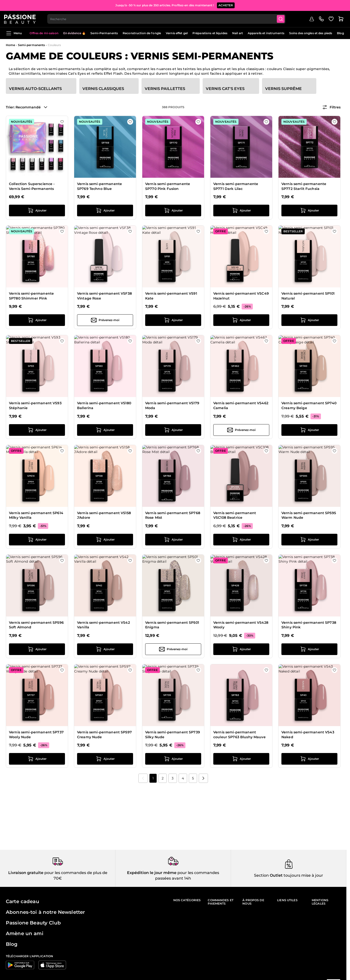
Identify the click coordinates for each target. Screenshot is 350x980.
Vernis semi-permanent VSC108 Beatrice (235, 515)
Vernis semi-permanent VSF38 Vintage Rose (104, 296)
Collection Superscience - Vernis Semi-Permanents (32, 186)
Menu (14, 33)
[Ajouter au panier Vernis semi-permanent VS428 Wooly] (241, 649)
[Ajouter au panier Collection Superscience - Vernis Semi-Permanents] (37, 211)
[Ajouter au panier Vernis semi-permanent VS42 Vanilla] (105, 649)
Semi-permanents (32, 45)
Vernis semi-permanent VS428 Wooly (241, 625)
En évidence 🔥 (75, 33)
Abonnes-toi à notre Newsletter (45, 912)
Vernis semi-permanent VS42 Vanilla (103, 625)
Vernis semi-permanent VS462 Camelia (241, 405)
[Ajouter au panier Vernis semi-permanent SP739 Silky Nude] (173, 759)
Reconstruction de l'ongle (142, 33)
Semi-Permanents (104, 33)
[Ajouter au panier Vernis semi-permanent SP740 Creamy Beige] (309, 430)
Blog (340, 33)
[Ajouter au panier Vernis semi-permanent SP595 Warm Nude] (309, 540)
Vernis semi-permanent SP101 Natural (308, 296)
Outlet (276, 875)
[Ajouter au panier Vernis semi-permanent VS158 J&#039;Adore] (105, 540)
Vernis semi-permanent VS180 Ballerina (104, 405)
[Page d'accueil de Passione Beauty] (22, 18)
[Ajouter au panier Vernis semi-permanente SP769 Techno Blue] (105, 211)
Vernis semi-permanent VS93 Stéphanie (35, 405)
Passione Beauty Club (33, 923)
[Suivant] (203, 778)
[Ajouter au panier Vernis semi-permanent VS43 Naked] (309, 759)
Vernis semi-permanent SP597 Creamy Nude (104, 735)
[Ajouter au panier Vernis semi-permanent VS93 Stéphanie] (37, 430)
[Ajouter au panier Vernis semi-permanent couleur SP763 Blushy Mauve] (241, 759)
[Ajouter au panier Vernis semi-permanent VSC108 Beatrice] (241, 540)
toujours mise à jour (303, 875)
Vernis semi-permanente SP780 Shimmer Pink (31, 296)
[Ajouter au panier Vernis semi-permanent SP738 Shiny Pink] (309, 649)
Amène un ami (25, 933)
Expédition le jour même (152, 873)
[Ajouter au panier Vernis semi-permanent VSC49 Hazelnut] (241, 320)
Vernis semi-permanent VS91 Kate (171, 296)
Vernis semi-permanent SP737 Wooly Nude (36, 735)
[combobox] (169, 18)
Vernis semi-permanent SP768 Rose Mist (173, 515)
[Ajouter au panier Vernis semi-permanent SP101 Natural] (309, 320)
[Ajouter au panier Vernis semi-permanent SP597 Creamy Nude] (105, 759)
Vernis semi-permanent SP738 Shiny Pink (309, 625)
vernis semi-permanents (59, 69)
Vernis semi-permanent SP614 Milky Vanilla (36, 515)
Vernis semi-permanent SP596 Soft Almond (36, 625)
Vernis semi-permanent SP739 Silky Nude (173, 735)
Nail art (238, 33)
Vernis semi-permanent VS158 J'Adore (104, 515)
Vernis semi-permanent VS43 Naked (308, 735)
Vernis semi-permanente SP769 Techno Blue (99, 186)
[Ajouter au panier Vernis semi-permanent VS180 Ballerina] (105, 430)
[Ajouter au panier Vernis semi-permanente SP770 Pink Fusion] (173, 211)
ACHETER (226, 5)
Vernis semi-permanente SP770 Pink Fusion (168, 186)
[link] (143, 778)
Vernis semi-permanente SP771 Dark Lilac (236, 186)
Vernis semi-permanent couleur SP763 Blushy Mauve (239, 735)
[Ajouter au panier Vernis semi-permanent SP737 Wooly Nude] (37, 759)
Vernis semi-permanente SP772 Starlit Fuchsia (304, 186)
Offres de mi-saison (44, 33)
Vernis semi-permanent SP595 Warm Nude (309, 515)
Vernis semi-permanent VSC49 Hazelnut (241, 296)
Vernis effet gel (177, 33)
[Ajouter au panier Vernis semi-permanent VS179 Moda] (173, 430)
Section (261, 875)
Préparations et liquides (210, 33)
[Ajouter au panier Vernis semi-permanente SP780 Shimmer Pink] (37, 320)
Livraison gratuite (26, 873)
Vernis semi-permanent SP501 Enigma (172, 625)
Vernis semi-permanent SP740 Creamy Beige (309, 405)
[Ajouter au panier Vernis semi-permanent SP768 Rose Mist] (173, 540)
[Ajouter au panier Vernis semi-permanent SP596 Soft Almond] (37, 649)
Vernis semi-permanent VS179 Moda (172, 405)
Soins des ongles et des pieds (311, 33)
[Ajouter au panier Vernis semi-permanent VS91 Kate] (173, 320)
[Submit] (284, 18)
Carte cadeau (23, 901)
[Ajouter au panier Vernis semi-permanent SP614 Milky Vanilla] (37, 540)
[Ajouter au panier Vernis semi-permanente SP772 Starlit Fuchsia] (309, 211)
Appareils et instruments (266, 33)
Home (10, 45)
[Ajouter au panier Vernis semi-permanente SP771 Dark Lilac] (241, 211)
